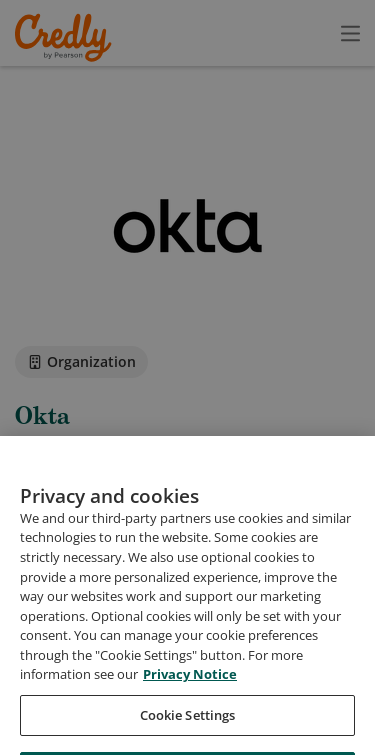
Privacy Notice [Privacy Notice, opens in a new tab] (190, 708)
